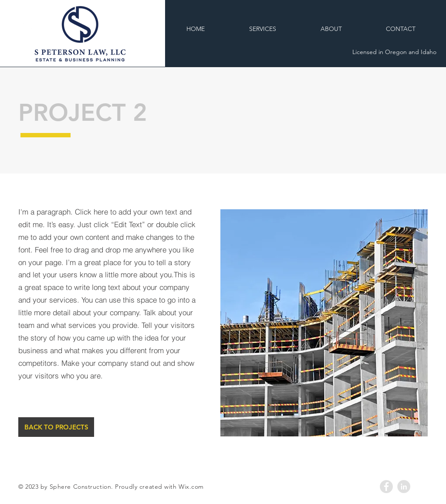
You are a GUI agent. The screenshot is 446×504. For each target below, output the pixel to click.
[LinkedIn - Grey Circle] (404, 487)
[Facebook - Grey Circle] (386, 487)
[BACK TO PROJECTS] (56, 427)
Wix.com (191, 487)
